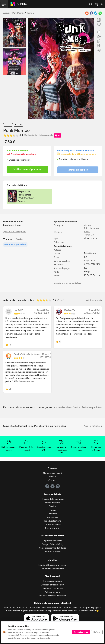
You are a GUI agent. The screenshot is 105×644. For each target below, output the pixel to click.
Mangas (53, 510)
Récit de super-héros (91, 230)
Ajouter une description (14, 231)
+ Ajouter (19, 239)
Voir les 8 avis (31, 135)
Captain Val (70, 310)
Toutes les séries (53, 525)
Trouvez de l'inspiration (53, 499)
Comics (88, 225)
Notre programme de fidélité (53, 548)
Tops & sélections (52, 521)
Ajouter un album (53, 552)
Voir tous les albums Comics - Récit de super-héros (78, 407)
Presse (52, 477)
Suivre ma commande (52, 588)
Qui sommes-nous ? (53, 473)
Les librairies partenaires (53, 569)
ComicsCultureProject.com (27, 354)
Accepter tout (81, 632)
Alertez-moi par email (27, 170)
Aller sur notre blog (93, 426)
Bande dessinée (53, 503)
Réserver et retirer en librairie (53, 596)
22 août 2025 (43, 310)
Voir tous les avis (94, 300)
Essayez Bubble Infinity (53, 544)
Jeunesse (53, 514)
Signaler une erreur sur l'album (68, 283)
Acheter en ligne (53, 592)
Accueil (7, 13)
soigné (28, 160)
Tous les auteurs (53, 528)
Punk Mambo (19, 13)
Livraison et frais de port (53, 585)
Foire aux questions (53, 581)
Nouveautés (52, 517)
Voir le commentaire (25, 381)
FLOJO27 (18, 310)
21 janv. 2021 (94, 310)
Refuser (97, 632)
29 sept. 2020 (48, 354)
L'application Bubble (52, 541)
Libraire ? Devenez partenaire (52, 565)
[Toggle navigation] (4, 4)
